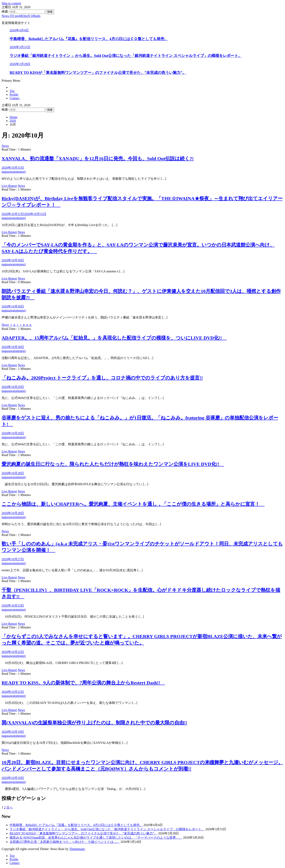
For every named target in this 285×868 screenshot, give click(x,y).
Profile (14, 95)
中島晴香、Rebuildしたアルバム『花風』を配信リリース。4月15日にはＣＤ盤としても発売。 (89, 39)
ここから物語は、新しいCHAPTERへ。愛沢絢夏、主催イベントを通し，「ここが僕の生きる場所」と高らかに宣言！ (133, 504)
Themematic (77, 849)
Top (12, 91)
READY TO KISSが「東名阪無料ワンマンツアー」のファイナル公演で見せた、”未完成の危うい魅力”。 (98, 73)
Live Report (9, 186)
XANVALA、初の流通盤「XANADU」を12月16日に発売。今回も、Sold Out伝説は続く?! (98, 159)
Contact (15, 98)
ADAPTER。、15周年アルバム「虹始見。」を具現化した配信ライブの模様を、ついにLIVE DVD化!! (114, 338)
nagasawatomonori (14, 172)
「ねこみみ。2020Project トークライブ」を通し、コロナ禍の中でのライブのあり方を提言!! (102, 378)
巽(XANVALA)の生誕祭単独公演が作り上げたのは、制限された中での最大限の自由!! (94, 723)
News (5, 146)
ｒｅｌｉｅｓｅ (21, 325)
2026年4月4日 (19, 30)
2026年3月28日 (20, 64)
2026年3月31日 (20, 47)
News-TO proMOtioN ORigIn (21, 16)
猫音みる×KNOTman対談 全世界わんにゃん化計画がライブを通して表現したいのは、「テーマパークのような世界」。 (96, 838)
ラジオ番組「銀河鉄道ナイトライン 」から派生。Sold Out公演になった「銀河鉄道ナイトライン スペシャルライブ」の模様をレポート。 (126, 56)
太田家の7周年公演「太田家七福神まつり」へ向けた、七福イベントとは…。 (65, 842)
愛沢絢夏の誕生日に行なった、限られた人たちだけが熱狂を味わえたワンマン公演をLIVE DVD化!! (113, 464)
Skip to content (11, 3)
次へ (10, 807)
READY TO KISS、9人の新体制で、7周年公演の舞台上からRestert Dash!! (83, 683)
